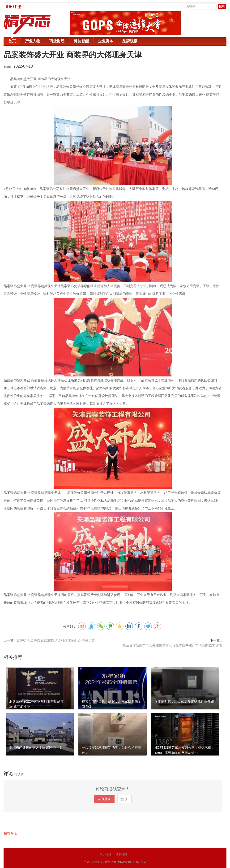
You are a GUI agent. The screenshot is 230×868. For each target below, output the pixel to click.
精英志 (98, 862)
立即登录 (104, 799)
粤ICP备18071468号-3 (132, 862)
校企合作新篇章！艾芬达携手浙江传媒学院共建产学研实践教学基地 (172, 645)
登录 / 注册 (13, 7)
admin (9, 66)
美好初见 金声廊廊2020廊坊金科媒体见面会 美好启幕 (56, 640)
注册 (124, 799)
